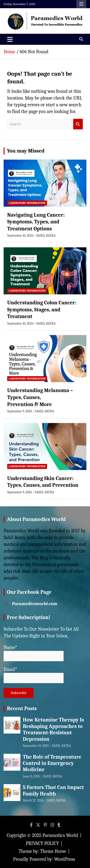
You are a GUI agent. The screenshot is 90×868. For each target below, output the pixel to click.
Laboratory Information (27, 203)
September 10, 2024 (20, 236)
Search (78, 124)
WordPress (65, 859)
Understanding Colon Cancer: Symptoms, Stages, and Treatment (42, 310)
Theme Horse (53, 851)
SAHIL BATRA (46, 236)
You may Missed (26, 151)
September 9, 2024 (20, 411)
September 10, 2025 (36, 746)
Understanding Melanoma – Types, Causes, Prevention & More (40, 397)
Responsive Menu (81, 4)
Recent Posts (22, 708)
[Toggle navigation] (10, 39)
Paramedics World (60, 835)
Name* (34, 653)
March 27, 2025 (33, 800)
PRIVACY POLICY (42, 843)
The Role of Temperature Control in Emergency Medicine (52, 763)
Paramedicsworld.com (35, 604)
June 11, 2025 (31, 776)
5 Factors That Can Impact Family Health (53, 790)
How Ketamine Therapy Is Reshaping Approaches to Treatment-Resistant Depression (53, 729)
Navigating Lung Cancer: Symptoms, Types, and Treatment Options (36, 222)
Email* (34, 675)
